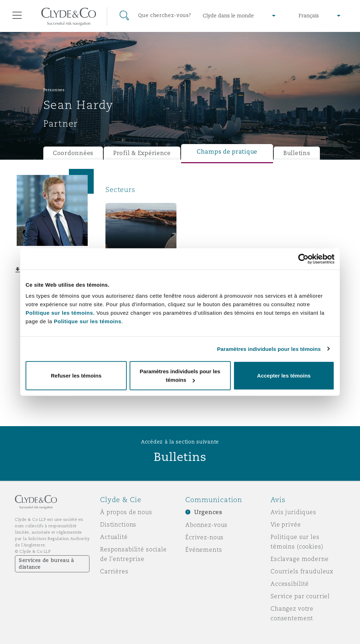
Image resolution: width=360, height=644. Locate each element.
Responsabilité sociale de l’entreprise (133, 554)
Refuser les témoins (76, 376)
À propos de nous (126, 512)
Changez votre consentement (292, 613)
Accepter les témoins (284, 376)
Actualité (114, 537)
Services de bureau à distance (47, 564)
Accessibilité (290, 584)
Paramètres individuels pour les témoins (269, 349)
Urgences (208, 512)
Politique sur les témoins (88, 321)
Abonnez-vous (206, 525)
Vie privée (286, 524)
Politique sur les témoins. (60, 313)
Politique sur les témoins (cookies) (297, 542)
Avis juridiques (293, 512)
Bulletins (297, 153)
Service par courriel (300, 596)
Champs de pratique (227, 152)
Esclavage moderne (300, 559)
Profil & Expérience (142, 153)
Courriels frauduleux (302, 571)
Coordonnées (73, 153)
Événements (204, 550)
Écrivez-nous (204, 537)
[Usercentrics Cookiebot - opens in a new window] (303, 259)
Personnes (54, 90)
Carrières (114, 571)
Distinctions (118, 524)
